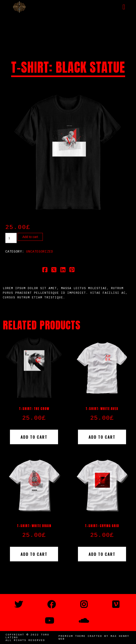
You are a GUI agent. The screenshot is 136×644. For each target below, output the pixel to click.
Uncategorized (40, 252)
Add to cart (30, 237)
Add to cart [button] (34, 437)
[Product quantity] (11, 238)
